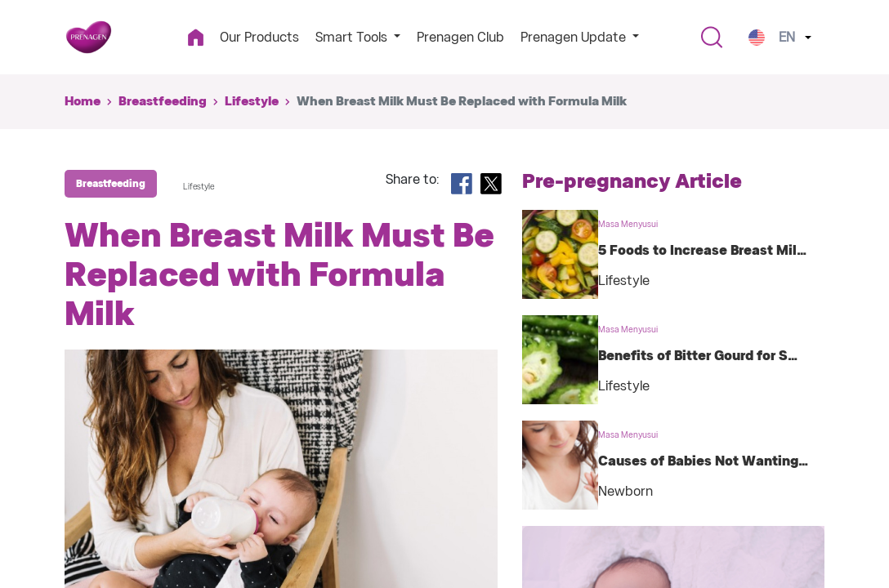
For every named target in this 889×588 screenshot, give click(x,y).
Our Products (259, 37)
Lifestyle (252, 101)
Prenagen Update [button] (575, 37)
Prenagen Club (460, 37)
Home (83, 101)
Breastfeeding (163, 101)
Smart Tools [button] (353, 37)
